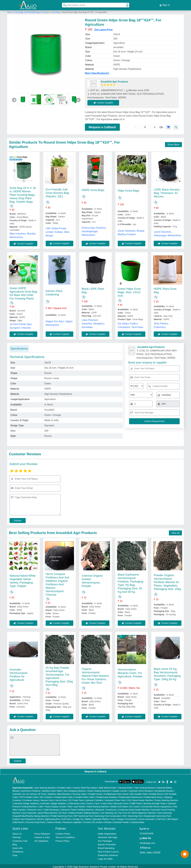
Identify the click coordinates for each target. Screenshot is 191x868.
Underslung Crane (77, 802)
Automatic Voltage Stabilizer (53, 802)
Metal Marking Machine (98, 805)
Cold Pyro (161, 818)
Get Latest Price (104, 28)
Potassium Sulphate (72, 821)
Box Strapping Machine (75, 790)
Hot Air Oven (61, 799)
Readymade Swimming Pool (157, 815)
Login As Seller (105, 857)
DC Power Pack (76, 799)
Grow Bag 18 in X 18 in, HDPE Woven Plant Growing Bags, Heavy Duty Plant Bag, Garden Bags (23, 193)
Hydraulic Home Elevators (141, 790)
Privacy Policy (62, 840)
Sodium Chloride (104, 821)
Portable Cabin (64, 786)
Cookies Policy (63, 832)
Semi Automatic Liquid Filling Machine (40, 812)
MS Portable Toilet (139, 793)
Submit (18, 519)
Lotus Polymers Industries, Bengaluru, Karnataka (93, 322)
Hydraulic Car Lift (20, 793)
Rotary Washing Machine (166, 799)
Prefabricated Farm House (116, 793)
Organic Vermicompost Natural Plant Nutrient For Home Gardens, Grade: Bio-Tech (95, 674)
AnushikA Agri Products (114, 80)
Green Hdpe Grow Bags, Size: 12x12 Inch (129, 291)
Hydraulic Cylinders (94, 799)
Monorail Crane (121, 802)
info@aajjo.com (147, 842)
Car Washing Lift (109, 812)
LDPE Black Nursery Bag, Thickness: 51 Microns (167, 192)
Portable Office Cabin (84, 796)
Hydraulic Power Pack (115, 799)
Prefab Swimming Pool (61, 815)
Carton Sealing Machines (99, 790)
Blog (15, 843)
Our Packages (105, 840)
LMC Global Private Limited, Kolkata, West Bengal (58, 231)
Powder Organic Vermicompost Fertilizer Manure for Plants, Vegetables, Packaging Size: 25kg (167, 581)
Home (10, 11)
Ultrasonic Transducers (106, 808)
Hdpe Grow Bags (129, 189)
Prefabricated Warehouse (130, 796)
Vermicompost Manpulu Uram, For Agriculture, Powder (130, 672)
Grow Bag (56, 11)
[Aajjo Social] (159, 780)
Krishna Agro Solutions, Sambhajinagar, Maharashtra (94, 230)
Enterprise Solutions (108, 854)
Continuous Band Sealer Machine (134, 808)
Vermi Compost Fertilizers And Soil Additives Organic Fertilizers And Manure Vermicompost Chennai (57, 583)
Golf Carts (66, 818)
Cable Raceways (51, 808)
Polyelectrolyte (138, 821)
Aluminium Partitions (31, 790)
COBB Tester (136, 802)
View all (175, 532)
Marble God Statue (119, 805)
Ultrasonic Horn (35, 808)
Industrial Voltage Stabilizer (26, 802)
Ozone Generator (147, 818)
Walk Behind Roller (108, 786)
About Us (17, 832)
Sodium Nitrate (54, 821)
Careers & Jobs (42, 836)
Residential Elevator (164, 790)
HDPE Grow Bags (93, 189)
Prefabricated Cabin (64, 796)
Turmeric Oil (89, 821)
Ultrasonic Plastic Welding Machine (77, 808)
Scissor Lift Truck (38, 793)
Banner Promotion (107, 843)
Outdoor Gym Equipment (24, 818)
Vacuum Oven (47, 799)
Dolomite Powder (121, 821)
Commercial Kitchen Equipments (156, 805)
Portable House (95, 793)
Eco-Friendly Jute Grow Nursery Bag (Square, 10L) (57, 191)
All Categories (41, 840)
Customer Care (20, 840)
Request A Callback (95, 770)
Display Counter (120, 790)
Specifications (19, 347)
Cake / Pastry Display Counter (52, 805)
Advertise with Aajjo (108, 836)
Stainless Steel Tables (52, 790)
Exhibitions (18, 850)
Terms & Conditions (65, 836)
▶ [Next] (78, 99)
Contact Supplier (105, 101)
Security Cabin (79, 793)
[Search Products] (63, 4)
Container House (31, 799)
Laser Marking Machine (45, 786)
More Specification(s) (97, 72)
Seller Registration (107, 832)
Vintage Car (78, 818)
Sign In (165, 4)
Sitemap (16, 836)
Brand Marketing (106, 847)
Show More (173, 143)
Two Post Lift (124, 812)
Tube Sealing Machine (145, 786)
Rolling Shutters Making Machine (84, 812)
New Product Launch (108, 850)
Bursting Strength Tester (155, 802)
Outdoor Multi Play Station (85, 786)
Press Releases (42, 832)
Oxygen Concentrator (127, 818)
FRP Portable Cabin (29, 796)
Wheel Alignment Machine (144, 812)
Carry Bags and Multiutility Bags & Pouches (32, 11)
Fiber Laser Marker (77, 805)
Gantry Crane (93, 802)
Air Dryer (63, 812)
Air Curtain (134, 805)
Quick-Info (17, 847)
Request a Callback (102, 126)
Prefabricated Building (106, 796)
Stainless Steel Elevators (59, 793)
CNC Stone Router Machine (140, 799)
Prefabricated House (153, 796)
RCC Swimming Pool (133, 815)
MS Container (46, 796)
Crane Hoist (107, 802)
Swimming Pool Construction (108, 815)
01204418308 (147, 832)
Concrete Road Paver (35, 821)
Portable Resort (156, 793)
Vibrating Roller (125, 786)
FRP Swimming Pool (83, 815)
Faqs (15, 854)
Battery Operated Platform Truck (100, 818)
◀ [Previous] (14, 99)
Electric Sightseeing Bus (48, 818)
